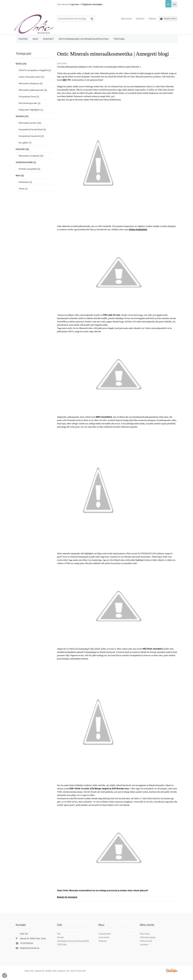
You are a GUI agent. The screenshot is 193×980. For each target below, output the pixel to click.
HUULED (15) (22, 149)
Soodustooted (105, 934)
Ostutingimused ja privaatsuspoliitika (84, 39)
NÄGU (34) (21, 64)
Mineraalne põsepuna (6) (31, 83)
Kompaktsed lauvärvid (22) (31, 136)
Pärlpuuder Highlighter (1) (31, 110)
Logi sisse (74, 4)
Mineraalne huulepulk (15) (31, 156)
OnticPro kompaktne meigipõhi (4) (35, 70)
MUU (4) (20, 176)
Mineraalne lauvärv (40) (30, 123)
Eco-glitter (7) (25, 143)
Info (35, 39)
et (168, 4)
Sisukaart (103, 941)
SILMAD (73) (22, 116)
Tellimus (153, 19)
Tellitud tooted (146, 941)
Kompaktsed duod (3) (29, 97)
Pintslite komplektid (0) (29, 169)
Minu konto (126, 19)
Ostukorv (170, 19)
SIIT (65, 80)
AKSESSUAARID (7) (26, 162)
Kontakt (48, 39)
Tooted (23, 39)
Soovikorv (144, 945)
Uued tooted (104, 937)
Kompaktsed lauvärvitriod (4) (32, 129)
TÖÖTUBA (119, 39)
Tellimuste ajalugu (148, 937)
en (174, 4)
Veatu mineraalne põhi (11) (32, 77)
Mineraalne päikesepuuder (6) (33, 90)
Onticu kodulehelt (138, 229)
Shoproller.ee (172, 971)
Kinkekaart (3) (25, 182)
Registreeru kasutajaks (92, 4)
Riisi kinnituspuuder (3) (30, 103)
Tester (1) (23, 189)
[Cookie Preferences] (5, 975)
